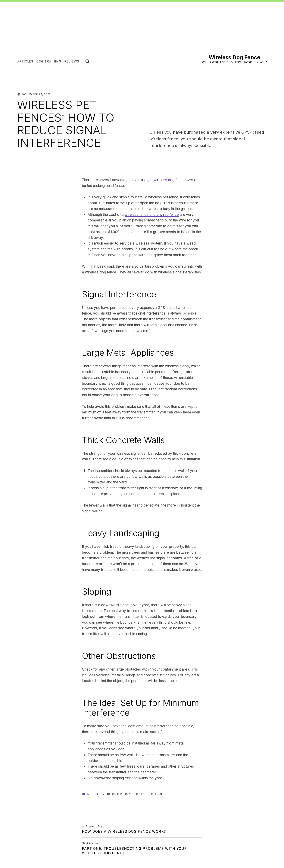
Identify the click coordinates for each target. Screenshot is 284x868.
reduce (144, 794)
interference (124, 794)
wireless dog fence (169, 180)
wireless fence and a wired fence (152, 215)
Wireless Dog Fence (234, 57)
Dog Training (49, 61)
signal (158, 794)
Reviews (72, 61)
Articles (25, 61)
